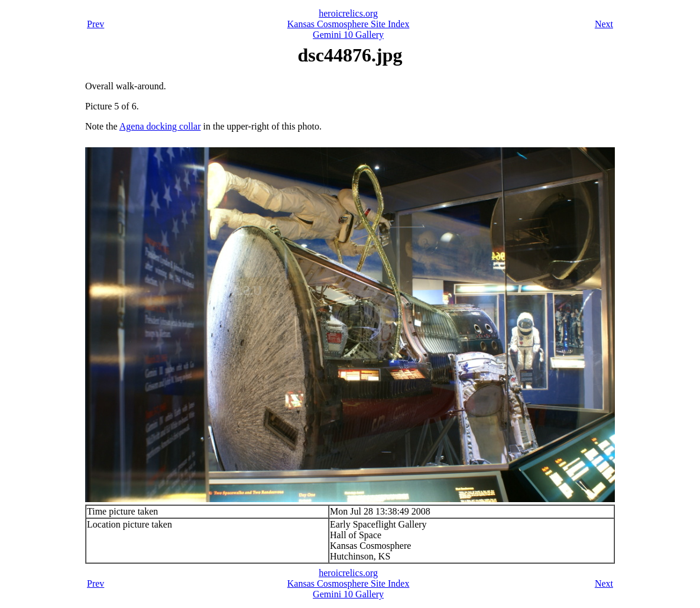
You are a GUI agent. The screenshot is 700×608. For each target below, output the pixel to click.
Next (604, 24)
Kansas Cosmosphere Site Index (349, 24)
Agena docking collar (160, 126)
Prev (95, 24)
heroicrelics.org (348, 13)
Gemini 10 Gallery (348, 35)
